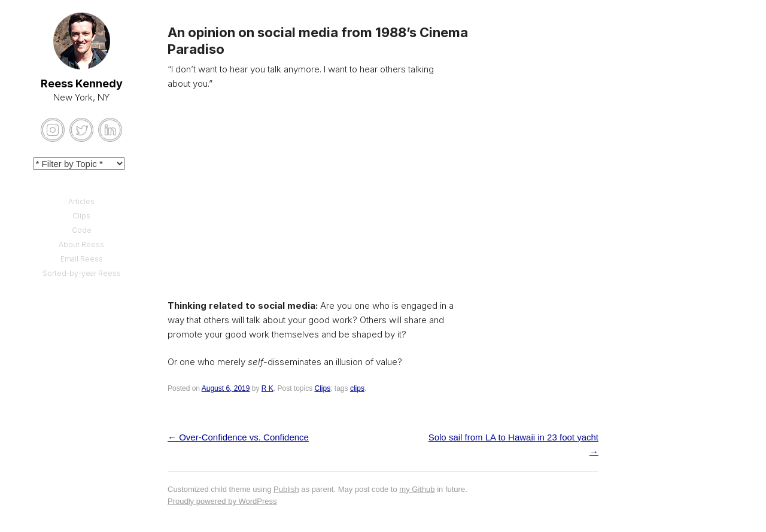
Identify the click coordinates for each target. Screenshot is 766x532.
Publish (286, 489)
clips (357, 388)
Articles (81, 201)
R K (268, 388)
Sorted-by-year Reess (82, 273)
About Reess (81, 244)
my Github (417, 489)
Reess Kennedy (82, 83)
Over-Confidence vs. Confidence (238, 437)
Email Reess (82, 259)
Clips (323, 388)
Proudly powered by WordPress (222, 501)
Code (82, 230)
